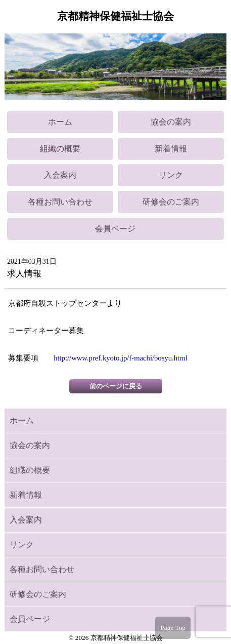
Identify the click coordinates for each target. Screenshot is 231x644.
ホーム (60, 122)
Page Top (173, 628)
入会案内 (60, 175)
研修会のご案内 (171, 202)
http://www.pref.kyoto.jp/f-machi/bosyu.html (120, 358)
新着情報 (171, 149)
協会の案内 (171, 122)
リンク (171, 175)
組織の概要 (60, 149)
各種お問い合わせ (60, 202)
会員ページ (115, 229)
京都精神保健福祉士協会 (115, 16)
